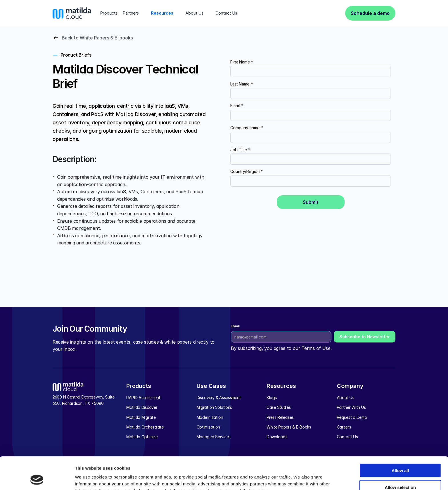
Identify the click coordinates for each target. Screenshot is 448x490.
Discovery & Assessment (219, 398)
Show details (300, 479)
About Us (346, 398)
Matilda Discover (142, 407)
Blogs (272, 398)
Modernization (210, 417)
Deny (400, 473)
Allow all (400, 440)
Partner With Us (351, 407)
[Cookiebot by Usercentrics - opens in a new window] (37, 479)
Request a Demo (352, 417)
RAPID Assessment (143, 398)
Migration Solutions (214, 407)
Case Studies (279, 407)
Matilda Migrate (141, 417)
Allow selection (400, 457)
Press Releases (280, 417)
